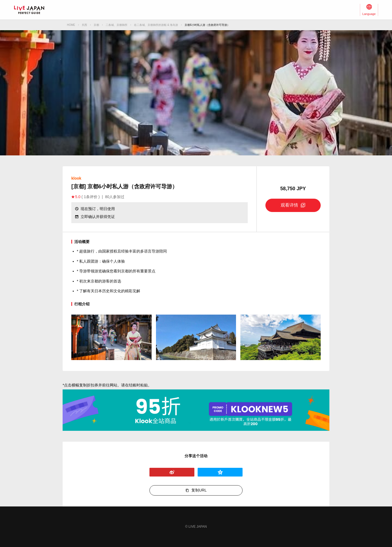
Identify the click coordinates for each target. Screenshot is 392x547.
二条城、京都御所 (117, 25)
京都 (96, 25)
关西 (84, 25)
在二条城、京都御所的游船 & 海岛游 (156, 25)
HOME (71, 25)
